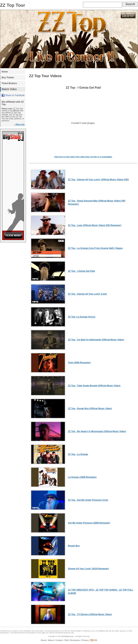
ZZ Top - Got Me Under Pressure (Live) (88, 500)
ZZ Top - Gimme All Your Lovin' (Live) (87, 294)
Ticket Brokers (9, 83)
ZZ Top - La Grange (78, 454)
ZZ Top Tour (66, 631)
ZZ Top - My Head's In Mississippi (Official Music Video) (97, 431)
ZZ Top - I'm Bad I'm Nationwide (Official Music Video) (96, 340)
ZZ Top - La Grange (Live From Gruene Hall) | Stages (95, 248)
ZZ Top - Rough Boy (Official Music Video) (90, 409)
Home (5, 72)
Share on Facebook (15, 95)
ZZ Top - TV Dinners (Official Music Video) (90, 614)
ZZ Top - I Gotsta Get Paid (81, 271)
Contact (59, 640)
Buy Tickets (8, 78)
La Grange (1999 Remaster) (82, 477)
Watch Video (9, 89)
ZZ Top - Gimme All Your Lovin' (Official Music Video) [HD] (98, 180)
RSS (95, 640)
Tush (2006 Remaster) (79, 363)
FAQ (66, 640)
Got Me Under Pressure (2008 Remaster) (89, 523)
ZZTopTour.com (67, 636)
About (51, 640)
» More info (20, 124)
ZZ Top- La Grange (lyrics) (82, 317)
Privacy (85, 640)
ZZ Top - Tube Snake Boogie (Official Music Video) (94, 386)
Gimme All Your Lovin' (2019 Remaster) (88, 569)
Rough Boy (74, 546)
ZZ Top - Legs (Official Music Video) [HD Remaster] (95, 225)
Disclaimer (75, 640)
